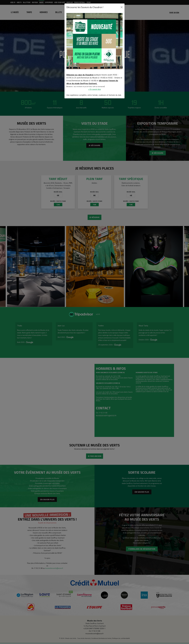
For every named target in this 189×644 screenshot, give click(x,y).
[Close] (122, 7)
